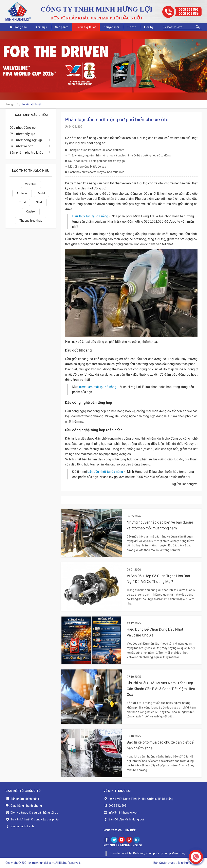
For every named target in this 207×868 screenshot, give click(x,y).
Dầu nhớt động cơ (23, 128)
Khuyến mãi (111, 27)
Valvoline (31, 184)
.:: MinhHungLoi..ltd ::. (189, 863)
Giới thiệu (41, 27)
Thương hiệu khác (31, 221)
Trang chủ (18, 27)
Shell (39, 202)
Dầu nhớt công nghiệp (26, 140)
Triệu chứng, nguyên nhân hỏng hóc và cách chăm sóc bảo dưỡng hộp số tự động (118, 155)
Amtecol (22, 193)
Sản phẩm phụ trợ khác (26, 152)
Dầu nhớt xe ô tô (22, 146)
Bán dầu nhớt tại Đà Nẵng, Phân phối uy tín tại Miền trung (148, 853)
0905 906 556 (189, 14)
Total (22, 202)
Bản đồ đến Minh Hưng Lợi (126, 819)
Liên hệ (149, 27)
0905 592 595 (189, 10)
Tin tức (132, 27)
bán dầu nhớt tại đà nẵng (105, 472)
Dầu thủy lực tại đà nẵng (90, 216)
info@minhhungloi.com (124, 813)
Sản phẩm (62, 27)
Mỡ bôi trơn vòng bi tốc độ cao (86, 167)
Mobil (41, 193)
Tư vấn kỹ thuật (86, 27)
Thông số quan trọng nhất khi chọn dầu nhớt (95, 150)
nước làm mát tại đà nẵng (98, 387)
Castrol (31, 211)
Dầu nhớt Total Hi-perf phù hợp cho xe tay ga (95, 161)
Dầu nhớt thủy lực (22, 134)
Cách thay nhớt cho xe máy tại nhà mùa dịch (95, 172)
